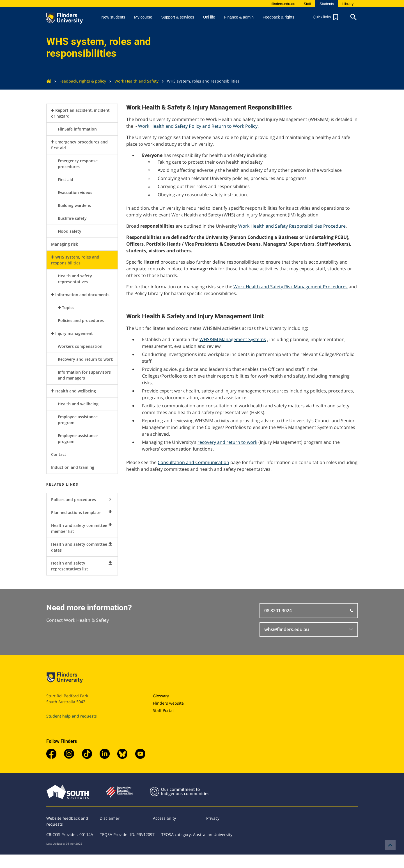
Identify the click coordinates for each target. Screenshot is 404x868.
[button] (326, 17)
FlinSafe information (77, 129)
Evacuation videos (75, 192)
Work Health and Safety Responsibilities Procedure (292, 226)
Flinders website (168, 703)
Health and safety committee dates (82, 547)
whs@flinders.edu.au (309, 630)
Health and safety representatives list (82, 566)
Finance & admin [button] (239, 17)
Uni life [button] (209, 17)
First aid (66, 180)
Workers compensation (80, 346)
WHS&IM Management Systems (233, 339)
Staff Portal (163, 710)
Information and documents (82, 295)
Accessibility (164, 818)
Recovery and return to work (85, 359)
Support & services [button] (178, 17)
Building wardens (74, 205)
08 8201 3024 (309, 611)
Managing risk (65, 244)
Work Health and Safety (132, 81)
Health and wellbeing (76, 391)
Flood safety (70, 231)
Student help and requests (72, 716)
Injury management (74, 333)
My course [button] (143, 17)
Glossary (161, 696)
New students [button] (113, 17)
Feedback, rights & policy (79, 81)
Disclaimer (110, 818)
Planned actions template (82, 512)
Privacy (213, 818)
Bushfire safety (72, 218)
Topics (68, 308)
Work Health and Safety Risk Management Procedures (291, 287)
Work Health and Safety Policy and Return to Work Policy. (198, 126)
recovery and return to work (227, 442)
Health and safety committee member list (82, 528)
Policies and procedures (81, 320)
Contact (59, 454)
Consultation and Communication (193, 462)
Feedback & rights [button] (278, 17)
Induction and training (73, 467)
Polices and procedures (82, 499)
